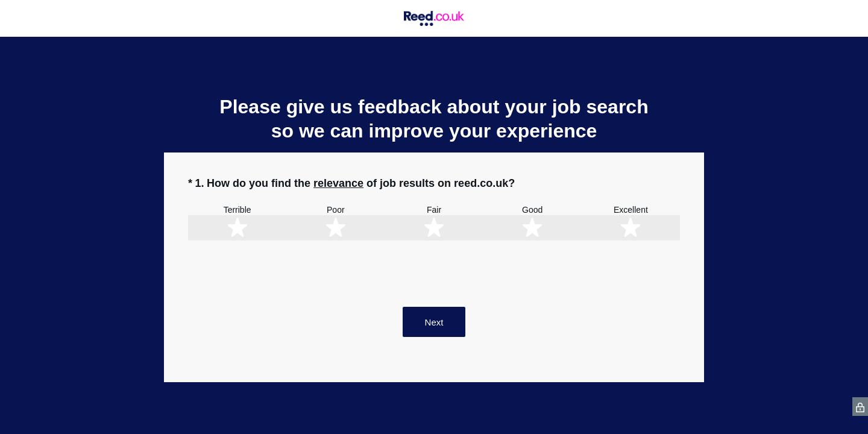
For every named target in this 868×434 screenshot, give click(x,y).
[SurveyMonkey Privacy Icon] (860, 407)
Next (434, 322)
